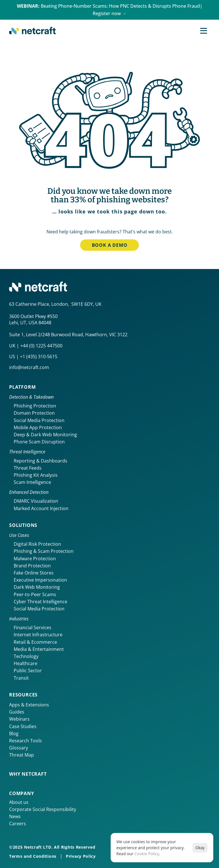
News (15, 816)
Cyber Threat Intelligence (40, 602)
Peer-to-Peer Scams (35, 594)
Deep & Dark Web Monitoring (45, 435)
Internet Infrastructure (38, 635)
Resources (23, 695)
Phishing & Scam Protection (44, 551)
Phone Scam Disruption (39, 442)
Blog (14, 733)
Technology (26, 656)
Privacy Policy (81, 856)
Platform (22, 387)
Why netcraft (28, 774)
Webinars (19, 719)
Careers (18, 824)
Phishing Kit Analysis (36, 475)
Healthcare (26, 663)
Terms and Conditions (33, 856)
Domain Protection (34, 413)
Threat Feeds (28, 468)
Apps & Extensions (29, 705)
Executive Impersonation (40, 580)
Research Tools (26, 741)
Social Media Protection (39, 420)
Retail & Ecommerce (35, 642)
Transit (21, 678)
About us (19, 802)
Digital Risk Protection (37, 544)
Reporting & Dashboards (40, 461)
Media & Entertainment (39, 649)
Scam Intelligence (32, 482)
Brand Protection (32, 566)
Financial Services (33, 627)
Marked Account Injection (41, 508)
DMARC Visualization (36, 501)
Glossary (19, 748)
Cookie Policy (147, 854)
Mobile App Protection (38, 427)
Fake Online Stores (34, 573)
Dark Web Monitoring (37, 587)
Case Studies (23, 726)
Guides (17, 712)
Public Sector (28, 671)
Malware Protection (35, 559)
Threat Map (22, 755)
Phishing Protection (35, 406)
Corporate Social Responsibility (43, 809)
